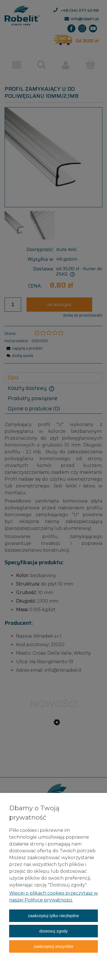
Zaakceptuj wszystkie (53, 946)
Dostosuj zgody (54, 931)
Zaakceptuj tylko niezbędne (53, 916)
